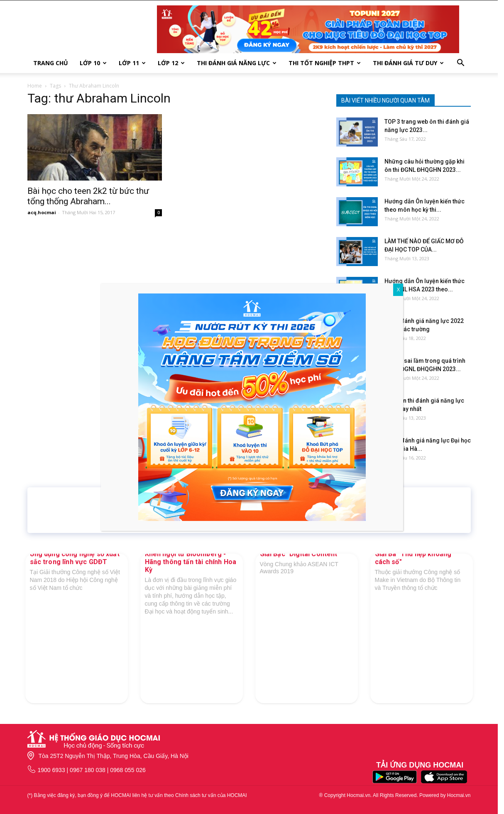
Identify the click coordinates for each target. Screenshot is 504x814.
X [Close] (398, 290)
